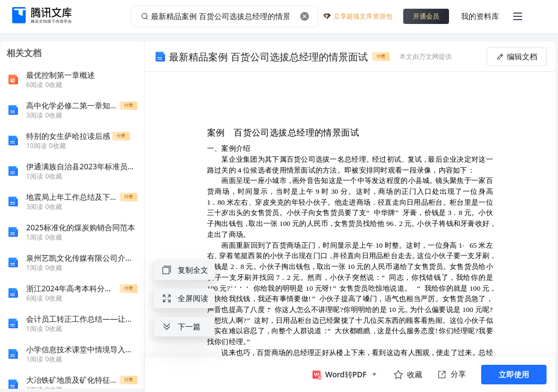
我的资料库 (480, 16)
